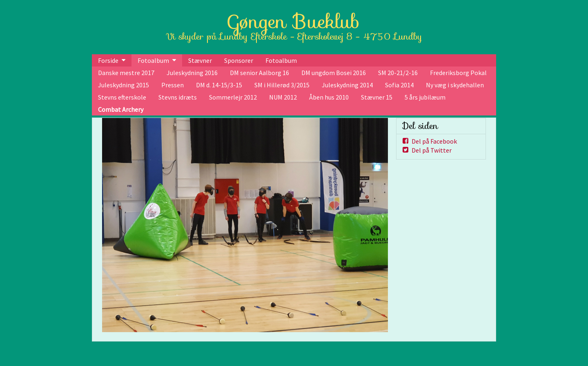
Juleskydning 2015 (124, 85)
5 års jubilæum (425, 97)
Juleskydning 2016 (192, 73)
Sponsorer (239, 60)
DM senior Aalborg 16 (259, 73)
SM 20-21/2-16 (398, 73)
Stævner (200, 60)
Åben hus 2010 (329, 97)
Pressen (173, 85)
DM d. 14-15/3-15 (219, 85)
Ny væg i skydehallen (455, 85)
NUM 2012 (283, 97)
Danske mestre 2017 (126, 73)
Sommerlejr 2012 (233, 97)
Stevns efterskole (122, 97)
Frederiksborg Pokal (458, 73)
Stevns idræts (178, 97)
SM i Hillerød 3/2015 (282, 85)
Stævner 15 (377, 97)
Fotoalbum (153, 60)
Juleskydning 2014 (347, 85)
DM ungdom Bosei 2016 (334, 73)
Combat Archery (121, 109)
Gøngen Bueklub (294, 22)
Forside (108, 60)
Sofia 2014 (399, 85)
